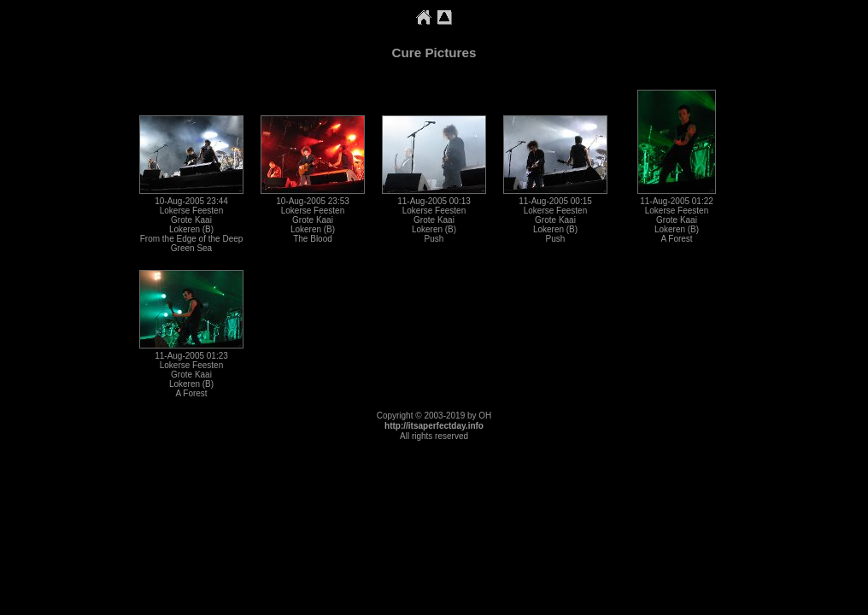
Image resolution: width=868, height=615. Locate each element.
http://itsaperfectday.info (434, 426)
